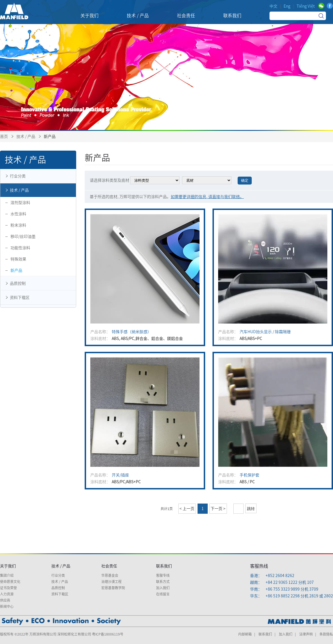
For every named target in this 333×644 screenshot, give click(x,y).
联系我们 (164, 566)
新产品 (16, 270)
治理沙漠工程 (111, 582)
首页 (4, 136)
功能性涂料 (20, 248)
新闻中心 (7, 606)
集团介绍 (7, 575)
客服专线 (163, 575)
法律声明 (306, 634)
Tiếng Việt (306, 6)
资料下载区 (16, 298)
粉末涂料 (18, 225)
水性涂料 (18, 214)
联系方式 (163, 582)
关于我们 (8, 566)
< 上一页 (187, 509)
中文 (273, 6)
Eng (287, 6)
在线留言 (163, 594)
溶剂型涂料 (20, 203)
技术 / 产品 (26, 136)
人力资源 (7, 594)
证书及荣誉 (8, 588)
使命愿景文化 (10, 582)
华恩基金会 (110, 575)
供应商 (5, 600)
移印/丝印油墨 (23, 237)
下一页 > (218, 509)
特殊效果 (18, 259)
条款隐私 (326, 634)
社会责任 (109, 566)
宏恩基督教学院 (113, 588)
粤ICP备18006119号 (108, 634)
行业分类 (14, 176)
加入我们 (163, 588)
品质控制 (14, 283)
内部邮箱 (245, 634)
